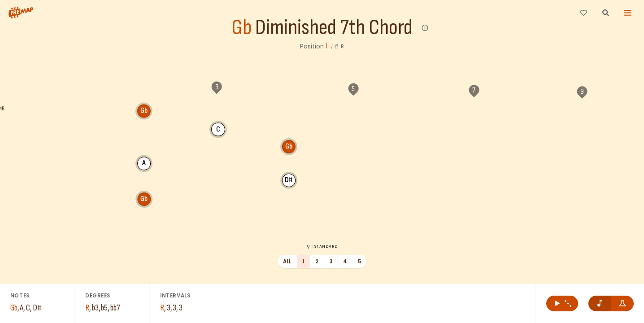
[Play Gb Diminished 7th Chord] (562, 303)
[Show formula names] (623, 303)
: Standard (322, 246)
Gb (241, 28)
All (287, 262)
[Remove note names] (600, 303)
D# (289, 129)
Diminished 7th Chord (334, 28)
